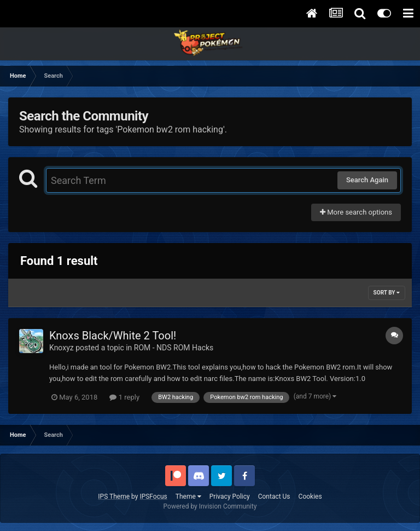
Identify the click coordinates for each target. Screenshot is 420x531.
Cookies (310, 497)
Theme (188, 497)
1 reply (124, 397)
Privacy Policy (230, 497)
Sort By (387, 293)
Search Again (367, 180)
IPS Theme (114, 497)
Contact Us (274, 497)
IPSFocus (153, 497)
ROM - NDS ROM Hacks (174, 348)
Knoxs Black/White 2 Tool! (113, 336)
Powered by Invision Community (210, 506)
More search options (356, 212)
